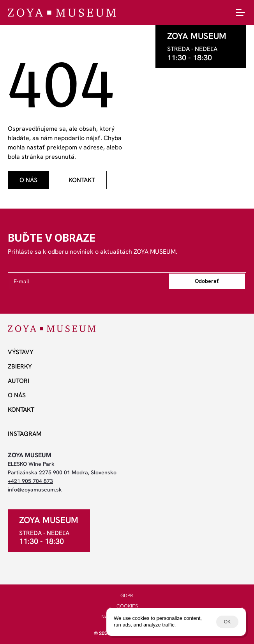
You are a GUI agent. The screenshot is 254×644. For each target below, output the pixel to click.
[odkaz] (28, 180)
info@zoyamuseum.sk (35, 490)
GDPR (127, 596)
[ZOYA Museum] (62, 13)
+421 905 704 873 (30, 481)
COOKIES (127, 606)
